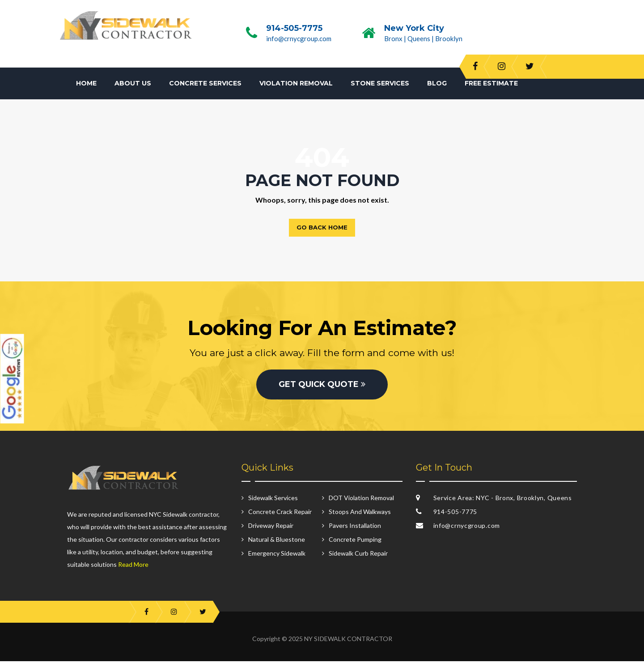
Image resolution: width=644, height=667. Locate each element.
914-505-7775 (294, 28)
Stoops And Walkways (360, 518)
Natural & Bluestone (277, 546)
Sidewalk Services (273, 504)
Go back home (322, 227)
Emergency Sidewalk (277, 559)
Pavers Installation (355, 532)
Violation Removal (296, 83)
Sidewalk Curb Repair (358, 559)
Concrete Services (205, 83)
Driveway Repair (271, 532)
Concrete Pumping (355, 546)
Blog (437, 83)
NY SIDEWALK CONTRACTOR (348, 644)
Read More (133, 570)
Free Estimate (491, 83)
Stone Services (380, 83)
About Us (133, 83)
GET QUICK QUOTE (322, 391)
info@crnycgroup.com (299, 38)
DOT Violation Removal (361, 504)
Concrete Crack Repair (280, 518)
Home (86, 83)
